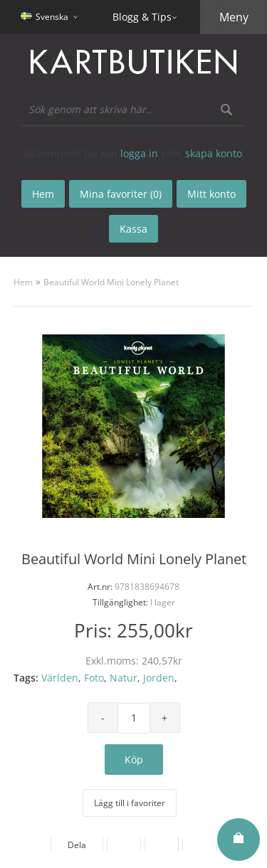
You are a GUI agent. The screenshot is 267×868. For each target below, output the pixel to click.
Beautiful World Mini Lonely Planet (111, 282)
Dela (77, 845)
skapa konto (214, 153)
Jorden (159, 678)
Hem (23, 282)
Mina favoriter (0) (121, 194)
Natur (124, 678)
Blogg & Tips (142, 17)
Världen (60, 678)
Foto (94, 678)
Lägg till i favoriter (130, 803)
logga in (139, 153)
